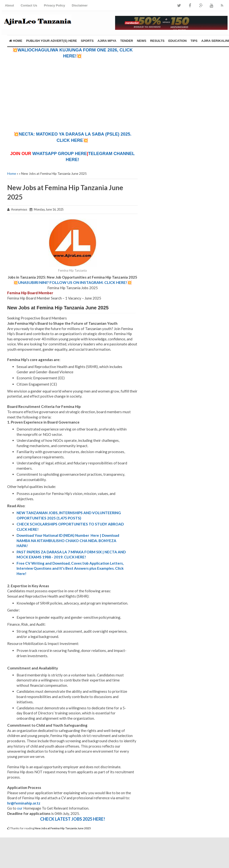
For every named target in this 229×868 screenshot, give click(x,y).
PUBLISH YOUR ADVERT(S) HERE (52, 41)
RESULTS (157, 41)
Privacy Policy (55, 5)
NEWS (142, 41)
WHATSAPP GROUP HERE (59, 154)
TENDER (127, 41)
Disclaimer (80, 5)
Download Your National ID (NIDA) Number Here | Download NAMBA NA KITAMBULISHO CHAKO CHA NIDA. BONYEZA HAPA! (68, 540)
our (20, 808)
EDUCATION (177, 41)
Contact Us (29, 5)
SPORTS (87, 41)
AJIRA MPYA (107, 41)
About (10, 5)
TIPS (194, 41)
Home (16, 41)
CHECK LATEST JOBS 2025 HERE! (73, 819)
